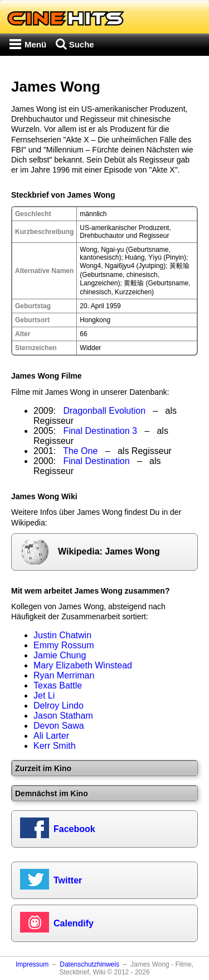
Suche (82, 44)
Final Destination (96, 461)
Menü (35, 44)
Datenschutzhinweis (89, 964)
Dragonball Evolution (104, 411)
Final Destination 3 (100, 431)
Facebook (74, 829)
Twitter (68, 880)
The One (80, 451)
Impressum (32, 964)
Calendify (74, 923)
